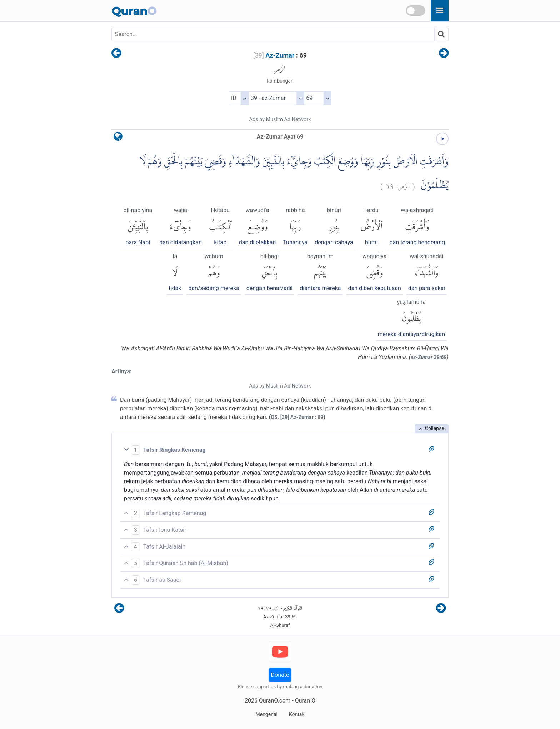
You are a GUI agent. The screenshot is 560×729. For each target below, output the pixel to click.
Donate (280, 675)
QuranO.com (275, 701)
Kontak (297, 714)
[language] (118, 138)
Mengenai (266, 714)
